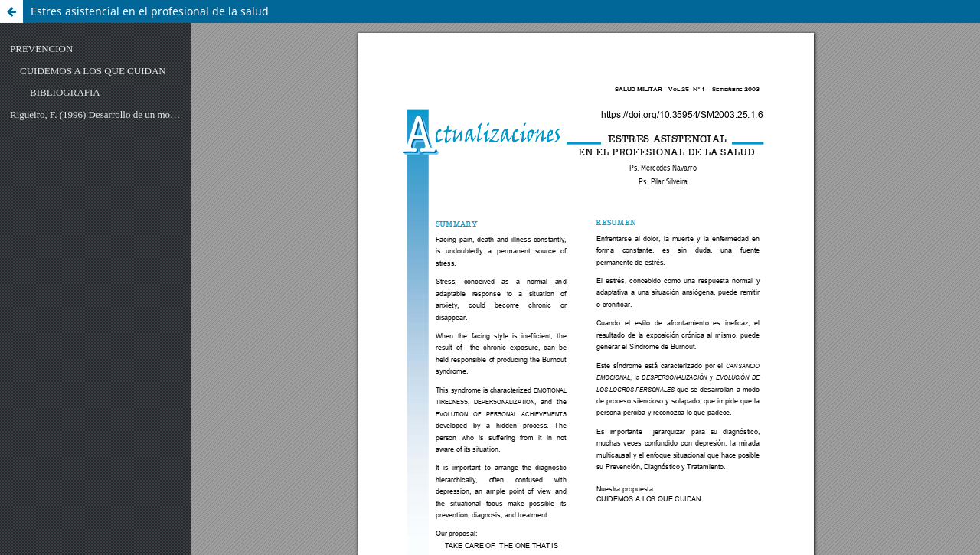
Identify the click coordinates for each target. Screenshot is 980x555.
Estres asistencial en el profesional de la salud (150, 11)
